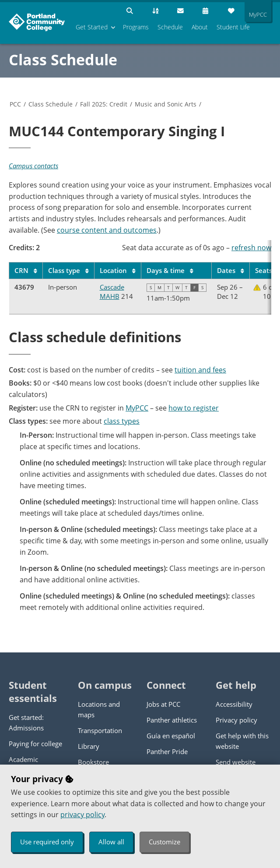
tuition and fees (200, 370)
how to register (194, 408)
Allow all (111, 842)
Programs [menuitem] (136, 27)
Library (89, 746)
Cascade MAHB (112, 292)
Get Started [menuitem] (92, 27)
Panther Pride (167, 751)
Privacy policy (236, 720)
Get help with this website (242, 741)
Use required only (47, 842)
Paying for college (35, 744)
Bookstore (93, 762)
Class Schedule (63, 60)
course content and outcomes (107, 230)
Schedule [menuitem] (170, 27)
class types (122, 421)
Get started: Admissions (26, 723)
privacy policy (82, 815)
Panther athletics (172, 720)
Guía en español (171, 736)
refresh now (251, 248)
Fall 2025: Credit (104, 104)
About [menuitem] (200, 27)
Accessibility (234, 704)
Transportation (100, 730)
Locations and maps (99, 709)
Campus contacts (33, 166)
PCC (15, 104)
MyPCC (137, 408)
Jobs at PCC (163, 704)
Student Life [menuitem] (233, 27)
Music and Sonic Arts (166, 104)
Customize (164, 842)
